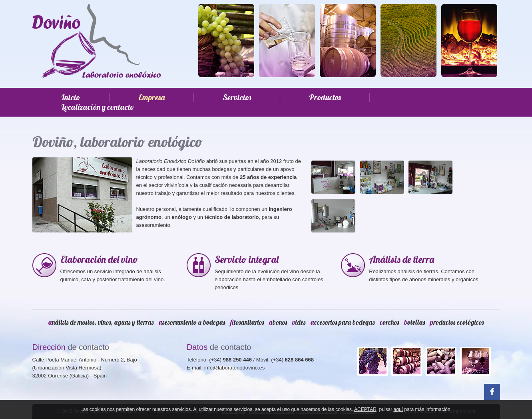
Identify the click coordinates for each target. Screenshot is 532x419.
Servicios (237, 97)
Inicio (71, 97)
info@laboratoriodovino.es (234, 368)
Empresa (151, 97)
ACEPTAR (365, 409)
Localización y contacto (98, 107)
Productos (325, 97)
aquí (398, 409)
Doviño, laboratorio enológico (118, 142)
